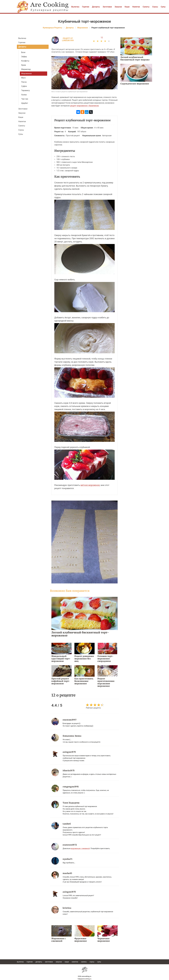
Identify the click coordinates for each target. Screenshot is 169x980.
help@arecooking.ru (84, 979)
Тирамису (26, 90)
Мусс (23, 78)
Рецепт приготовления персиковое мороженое (106, 682)
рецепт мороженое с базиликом (84, 106)
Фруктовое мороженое (81, 940)
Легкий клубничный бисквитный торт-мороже (135, 58)
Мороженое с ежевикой (59, 940)
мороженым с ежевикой (80, 848)
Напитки (136, 7)
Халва (24, 95)
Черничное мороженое (104, 940)
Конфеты (25, 61)
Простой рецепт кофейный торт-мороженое (61, 681)
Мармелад (26, 69)
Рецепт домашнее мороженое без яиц (84, 659)
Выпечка (75, 7)
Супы (163, 7)
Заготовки (107, 7)
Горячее (86, 7)
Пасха (24, 82)
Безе (23, 52)
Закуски (118, 7)
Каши (127, 7)
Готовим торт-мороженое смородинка (105, 659)
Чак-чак (25, 99)
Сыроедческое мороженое (135, 84)
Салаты (146, 7)
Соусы (155, 7)
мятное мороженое (90, 485)
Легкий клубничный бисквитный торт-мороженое (80, 634)
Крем (24, 65)
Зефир (24, 57)
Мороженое (26, 74)
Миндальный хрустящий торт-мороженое (61, 659)
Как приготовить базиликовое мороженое (84, 681)
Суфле (24, 86)
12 (102, 38)
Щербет (25, 103)
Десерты (96, 7)
